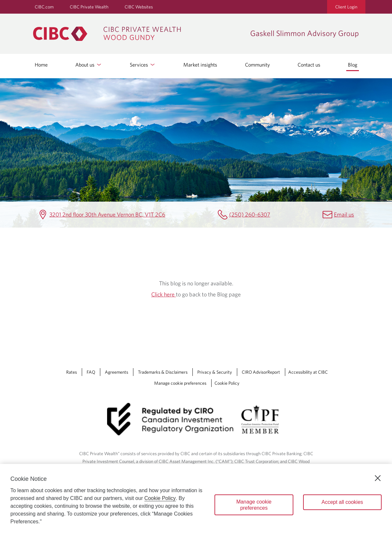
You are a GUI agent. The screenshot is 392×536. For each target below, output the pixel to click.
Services (143, 65)
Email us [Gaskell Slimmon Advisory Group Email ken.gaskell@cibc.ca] (344, 214)
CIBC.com (44, 7)
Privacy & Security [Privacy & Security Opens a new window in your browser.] (215, 372)
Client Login (346, 7)
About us (89, 65)
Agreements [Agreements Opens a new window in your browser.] (116, 372)
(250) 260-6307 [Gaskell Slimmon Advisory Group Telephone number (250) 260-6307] (250, 214)
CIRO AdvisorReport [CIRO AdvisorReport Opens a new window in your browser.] (261, 372)
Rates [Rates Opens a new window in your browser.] (72, 372)
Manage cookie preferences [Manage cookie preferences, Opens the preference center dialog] (254, 505)
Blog (353, 65)
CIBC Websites (139, 7)
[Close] (378, 478)
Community (257, 65)
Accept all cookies (342, 502)
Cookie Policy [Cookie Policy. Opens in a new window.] (160, 498)
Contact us (309, 65)
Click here (164, 294)
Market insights (200, 65)
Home (41, 65)
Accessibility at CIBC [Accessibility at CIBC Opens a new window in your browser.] (308, 372)
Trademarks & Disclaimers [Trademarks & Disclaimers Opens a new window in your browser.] (163, 372)
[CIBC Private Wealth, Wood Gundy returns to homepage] (138, 34)
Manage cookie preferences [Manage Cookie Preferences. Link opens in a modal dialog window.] (180, 383)
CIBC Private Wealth (89, 7)
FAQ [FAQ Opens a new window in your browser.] (91, 372)
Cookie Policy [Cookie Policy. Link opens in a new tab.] (227, 383)
